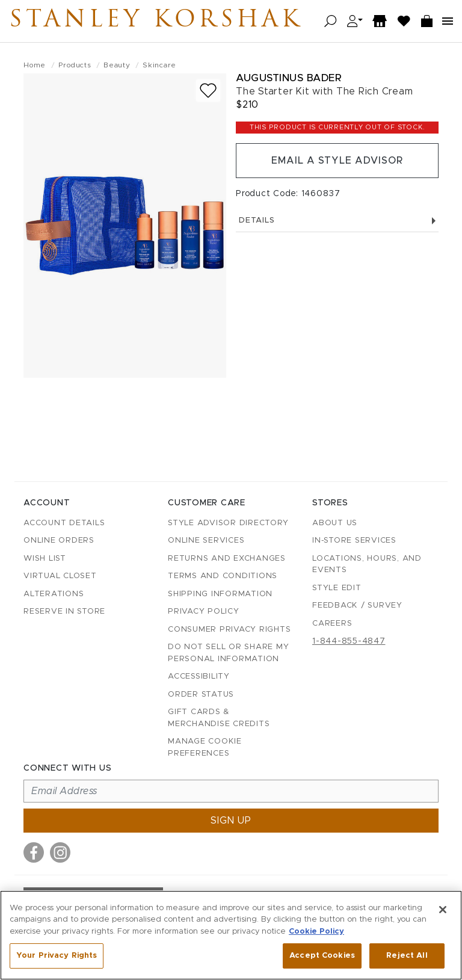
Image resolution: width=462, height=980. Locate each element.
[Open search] (331, 21)
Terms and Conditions (223, 576)
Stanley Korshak (156, 21)
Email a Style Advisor (337, 161)
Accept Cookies (322, 956)
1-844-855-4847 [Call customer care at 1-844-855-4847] (349, 641)
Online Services (206, 541)
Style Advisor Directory (228, 523)
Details (337, 220)
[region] (231, 935)
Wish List (45, 559)
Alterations (54, 594)
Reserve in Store (64, 612)
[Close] (443, 910)
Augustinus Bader (289, 78)
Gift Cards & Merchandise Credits (219, 718)
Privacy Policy (204, 612)
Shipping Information (220, 594)
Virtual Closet (60, 576)
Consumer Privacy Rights (229, 630)
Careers (332, 624)
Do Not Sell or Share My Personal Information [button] (228, 653)
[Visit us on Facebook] (34, 852)
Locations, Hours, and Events (367, 565)
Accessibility (199, 676)
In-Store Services (354, 541)
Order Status (201, 695)
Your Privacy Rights (57, 956)
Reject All (407, 956)
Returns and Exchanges (227, 559)
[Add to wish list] (208, 91)
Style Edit (337, 588)
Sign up (231, 821)
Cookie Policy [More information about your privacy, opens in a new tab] (316, 932)
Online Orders (59, 541)
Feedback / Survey (357, 606)
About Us (335, 523)
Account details (64, 523)
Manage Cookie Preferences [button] (205, 747)
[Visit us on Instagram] (60, 852)
